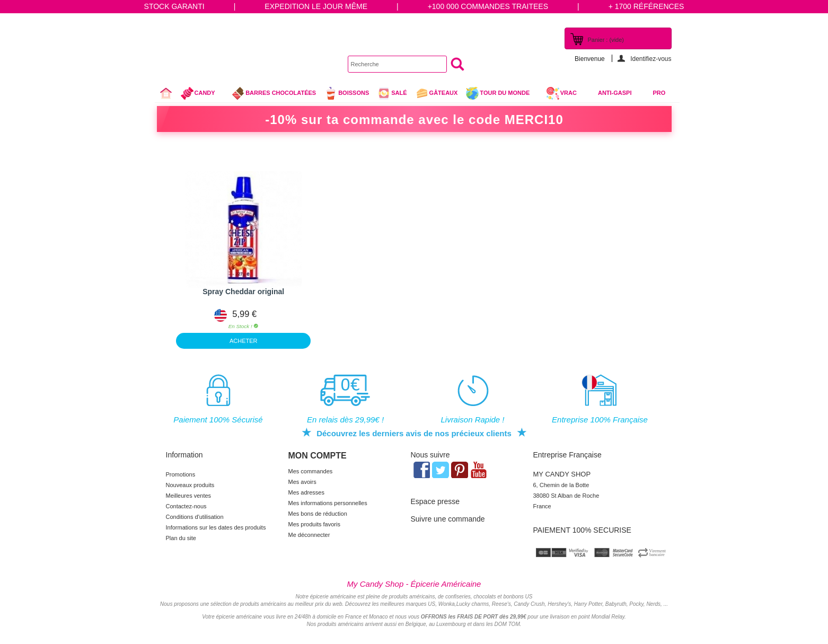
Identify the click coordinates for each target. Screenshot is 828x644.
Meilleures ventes (189, 496)
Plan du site (181, 538)
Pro (659, 93)
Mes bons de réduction (318, 514)
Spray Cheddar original (243, 292)
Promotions (181, 474)
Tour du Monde (502, 94)
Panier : (606, 40)
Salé (392, 93)
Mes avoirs (302, 482)
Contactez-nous (186, 506)
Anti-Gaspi (615, 93)
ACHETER (244, 341)
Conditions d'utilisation (195, 517)
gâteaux (437, 93)
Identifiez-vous (651, 59)
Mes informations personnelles (328, 503)
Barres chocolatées (274, 93)
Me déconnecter (309, 535)
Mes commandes (311, 471)
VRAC (561, 93)
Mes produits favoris (314, 524)
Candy (202, 94)
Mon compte (318, 456)
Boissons (346, 93)
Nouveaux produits (190, 485)
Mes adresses (306, 492)
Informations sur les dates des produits (216, 527)
